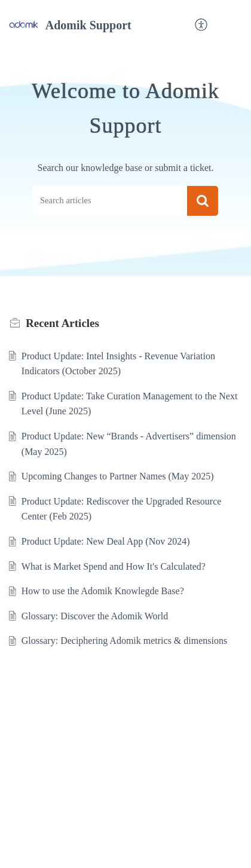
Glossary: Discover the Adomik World (95, 616)
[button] (202, 25)
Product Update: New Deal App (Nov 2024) (106, 541)
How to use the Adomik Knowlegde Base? (103, 591)
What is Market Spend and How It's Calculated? (114, 566)
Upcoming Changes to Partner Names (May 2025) (118, 476)
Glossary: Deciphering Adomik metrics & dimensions (124, 641)
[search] (110, 201)
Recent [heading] (62, 323)
